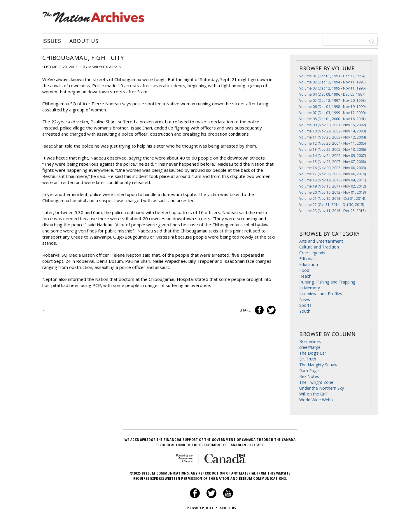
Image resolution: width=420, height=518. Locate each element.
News (305, 299)
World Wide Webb (316, 400)
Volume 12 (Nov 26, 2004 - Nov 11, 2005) (332, 143)
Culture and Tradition (319, 247)
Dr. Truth (308, 359)
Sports (305, 305)
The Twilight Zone (316, 382)
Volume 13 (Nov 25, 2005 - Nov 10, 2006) (332, 149)
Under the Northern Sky (322, 388)
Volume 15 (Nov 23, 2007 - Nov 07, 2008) (332, 162)
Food (304, 270)
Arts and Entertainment (321, 241)
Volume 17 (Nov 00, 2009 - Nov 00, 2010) (332, 174)
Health (305, 276)
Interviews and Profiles (321, 294)
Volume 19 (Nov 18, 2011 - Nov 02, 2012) (332, 186)
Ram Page (309, 371)
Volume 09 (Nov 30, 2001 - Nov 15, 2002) (332, 125)
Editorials (308, 259)
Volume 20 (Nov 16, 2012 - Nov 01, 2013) (332, 192)
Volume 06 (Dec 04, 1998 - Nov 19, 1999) (332, 107)
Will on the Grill (313, 394)
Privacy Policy (203, 508)
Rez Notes (309, 376)
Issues (52, 41)
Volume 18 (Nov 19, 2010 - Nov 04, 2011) (332, 180)
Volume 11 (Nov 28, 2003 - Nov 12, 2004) (332, 137)
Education (309, 264)
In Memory (310, 288)
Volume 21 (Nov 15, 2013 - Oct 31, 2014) (332, 198)
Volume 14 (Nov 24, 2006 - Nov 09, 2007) (332, 156)
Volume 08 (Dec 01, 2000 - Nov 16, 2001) (332, 119)
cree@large (310, 347)
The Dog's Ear (313, 353)
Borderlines (310, 341)
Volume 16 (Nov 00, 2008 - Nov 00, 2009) (332, 168)
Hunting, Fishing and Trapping (327, 282)
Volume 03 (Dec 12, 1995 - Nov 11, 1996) (332, 88)
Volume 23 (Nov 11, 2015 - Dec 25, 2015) (332, 211)
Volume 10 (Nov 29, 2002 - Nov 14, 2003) (332, 131)
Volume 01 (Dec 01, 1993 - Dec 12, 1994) (332, 76)
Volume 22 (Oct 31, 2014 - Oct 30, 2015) (332, 205)
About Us (84, 41)
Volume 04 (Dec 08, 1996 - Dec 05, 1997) (332, 94)
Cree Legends (312, 253)
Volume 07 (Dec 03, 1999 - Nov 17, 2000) (332, 113)
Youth (305, 311)
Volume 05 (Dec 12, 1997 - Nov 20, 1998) (332, 100)
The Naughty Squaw (318, 365)
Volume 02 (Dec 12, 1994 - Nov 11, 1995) (332, 82)
